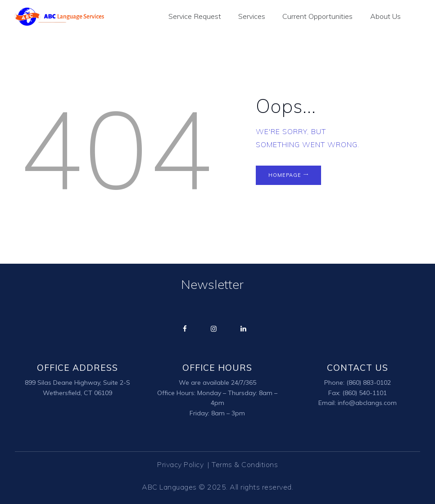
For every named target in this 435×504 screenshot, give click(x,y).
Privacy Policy (181, 465)
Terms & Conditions (245, 465)
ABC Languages (170, 487)
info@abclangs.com (367, 403)
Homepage (285, 175)
